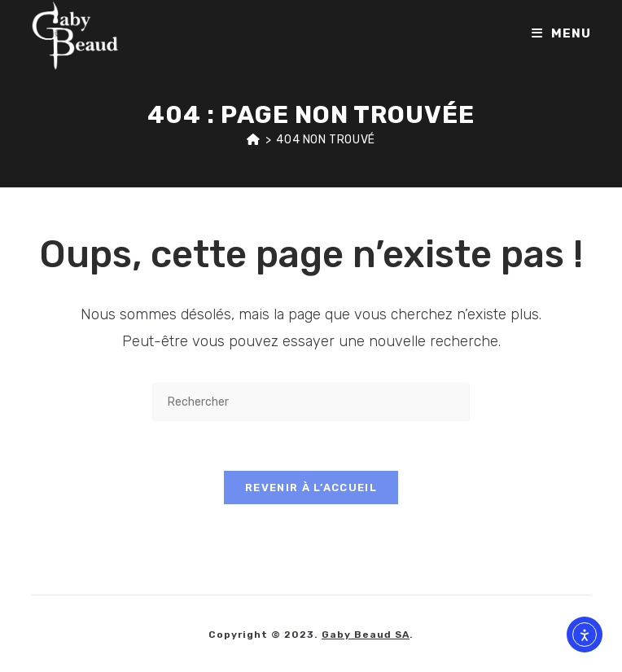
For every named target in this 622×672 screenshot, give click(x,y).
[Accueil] (254, 140)
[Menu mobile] (561, 33)
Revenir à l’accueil (311, 488)
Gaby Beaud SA (366, 635)
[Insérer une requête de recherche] (311, 402)
